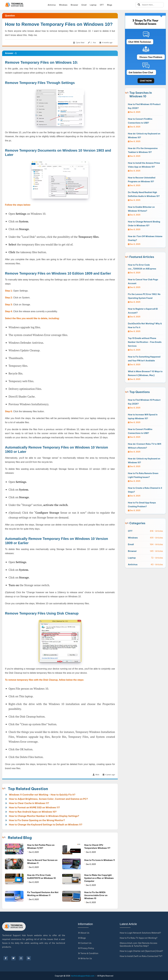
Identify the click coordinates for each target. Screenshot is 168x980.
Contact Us (85, 943)
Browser (74, 5)
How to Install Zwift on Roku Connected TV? (141, 956)
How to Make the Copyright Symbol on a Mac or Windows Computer (99, 878)
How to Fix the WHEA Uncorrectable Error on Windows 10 (96, 895)
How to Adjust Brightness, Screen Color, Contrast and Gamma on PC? (48, 799)
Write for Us (85, 958)
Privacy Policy (86, 948)
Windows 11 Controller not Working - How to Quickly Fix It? (42, 795)
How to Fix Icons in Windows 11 (100, 860)
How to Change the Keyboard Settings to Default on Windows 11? (46, 825)
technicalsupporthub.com (83, 976)
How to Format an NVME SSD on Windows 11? (34, 807)
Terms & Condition (88, 953)
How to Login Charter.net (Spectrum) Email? (141, 951)
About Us (84, 933)
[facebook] (6, 958)
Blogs (110, 5)
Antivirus (52, 5)
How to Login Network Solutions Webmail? (140, 933)
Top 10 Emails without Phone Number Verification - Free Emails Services (145, 342)
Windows (63, 5)
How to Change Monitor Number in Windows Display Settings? (44, 816)
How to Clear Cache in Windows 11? (29, 803)
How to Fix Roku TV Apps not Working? (139, 938)
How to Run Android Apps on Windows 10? (33, 812)
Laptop (93, 5)
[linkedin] (29, 958)
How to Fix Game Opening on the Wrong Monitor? (37, 820)
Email (84, 5)
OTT (102, 5)
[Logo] (14, 5)
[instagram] (21, 958)
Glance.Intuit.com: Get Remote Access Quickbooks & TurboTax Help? (139, 945)
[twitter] (13, 958)
